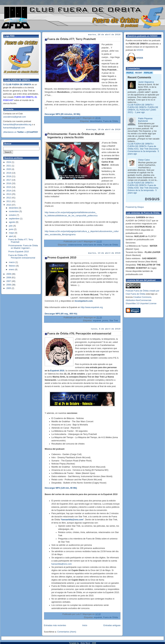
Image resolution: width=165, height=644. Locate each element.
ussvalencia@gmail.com (15, 117)
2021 (9, 166)
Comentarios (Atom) (67, 632)
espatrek (97, 321)
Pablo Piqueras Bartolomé (145, 120)
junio (11, 229)
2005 (9, 288)
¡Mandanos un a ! (21, 132)
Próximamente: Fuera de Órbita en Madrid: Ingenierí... (23, 247)
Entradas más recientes (55, 625)
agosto (12, 222)
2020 (9, 169)
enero (12, 270)
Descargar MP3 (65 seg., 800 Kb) (61, 314)
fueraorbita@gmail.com (14, 128)
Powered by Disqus (135, 207)
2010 (9, 205)
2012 (9, 198)
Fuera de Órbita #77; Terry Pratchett (72, 39)
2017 (9, 180)
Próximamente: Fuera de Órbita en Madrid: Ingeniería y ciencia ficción (76, 136)
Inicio (85, 625)
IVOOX (140, 50)
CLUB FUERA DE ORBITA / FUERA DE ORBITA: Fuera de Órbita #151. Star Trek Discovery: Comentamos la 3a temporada (143, 148)
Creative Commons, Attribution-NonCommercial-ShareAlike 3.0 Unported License (141, 300)
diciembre (14, 208)
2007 (9, 281)
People (130, 73)
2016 (9, 183)
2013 (9, 194)
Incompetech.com (84, 301)
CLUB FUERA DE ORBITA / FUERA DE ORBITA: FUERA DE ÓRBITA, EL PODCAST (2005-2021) (143, 109)
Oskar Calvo (144, 160)
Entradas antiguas (112, 625)
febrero (12, 266)
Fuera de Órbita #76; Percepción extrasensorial (22, 257)
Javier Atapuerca (146, 82)
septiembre (14, 219)
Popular (148, 73)
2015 (9, 187)
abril (11, 236)
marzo (12, 262)
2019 (9, 173)
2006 (9, 285)
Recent (139, 73)
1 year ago (140, 112)
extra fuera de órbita (93, 245)
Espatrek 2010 (57, 371)
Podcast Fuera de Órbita (137, 291)
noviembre (14, 211)
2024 (9, 162)
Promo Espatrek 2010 (19, 252)
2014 (9, 191)
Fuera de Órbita (111, 121)
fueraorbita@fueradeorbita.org (17, 125)
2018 (9, 176)
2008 (9, 278)
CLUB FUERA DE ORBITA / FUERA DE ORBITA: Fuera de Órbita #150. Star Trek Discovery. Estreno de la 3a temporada (143, 187)
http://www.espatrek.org (92, 307)
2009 (9, 274)
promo (105, 321)
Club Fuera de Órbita (136, 294)
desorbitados (96, 121)
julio (11, 226)
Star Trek (114, 321)
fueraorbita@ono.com (62, 564)
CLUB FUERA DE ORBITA (18, 85)
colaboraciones (75, 245)
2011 (9, 201)
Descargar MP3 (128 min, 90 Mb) (61, 488)
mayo (12, 233)
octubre (13, 215)
